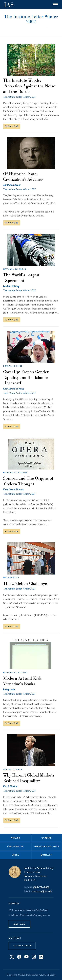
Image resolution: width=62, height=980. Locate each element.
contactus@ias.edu (42, 891)
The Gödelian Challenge (25, 583)
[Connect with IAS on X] (12, 958)
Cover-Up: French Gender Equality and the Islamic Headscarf (26, 377)
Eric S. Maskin (10, 786)
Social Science (13, 366)
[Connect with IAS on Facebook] (19, 958)
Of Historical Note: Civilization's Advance (23, 177)
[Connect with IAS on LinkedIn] (41, 958)
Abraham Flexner (12, 185)
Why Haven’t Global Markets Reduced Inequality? (29, 778)
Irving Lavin (9, 689)
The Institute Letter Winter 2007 (19, 97)
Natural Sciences (15, 269)
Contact (46, 855)
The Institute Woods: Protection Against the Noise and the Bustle (29, 86)
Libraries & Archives (46, 846)
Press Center (15, 846)
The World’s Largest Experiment (21, 278)
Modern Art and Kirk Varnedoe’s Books (22, 681)
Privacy (15, 838)
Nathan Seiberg (11, 286)
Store (15, 855)
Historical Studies (15, 473)
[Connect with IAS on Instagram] (34, 958)
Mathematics (11, 578)
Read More (12, 126)
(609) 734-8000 (41, 887)
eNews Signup (22, 946)
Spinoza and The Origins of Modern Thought (28, 481)
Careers (46, 838)
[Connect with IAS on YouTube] (26, 958)
